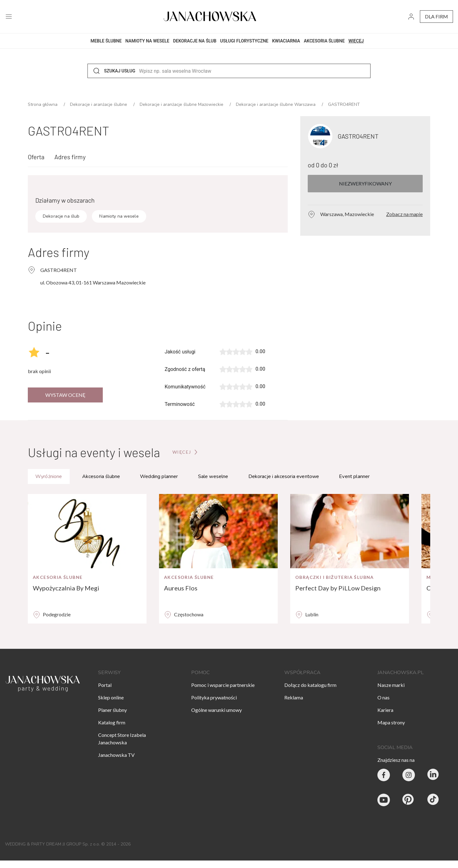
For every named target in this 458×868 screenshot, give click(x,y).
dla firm (436, 16)
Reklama (294, 697)
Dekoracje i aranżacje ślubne (99, 104)
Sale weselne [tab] (213, 476)
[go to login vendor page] (411, 17)
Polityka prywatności (214, 697)
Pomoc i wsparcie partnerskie (223, 685)
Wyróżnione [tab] (49, 476)
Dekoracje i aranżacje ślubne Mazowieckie (182, 104)
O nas (383, 697)
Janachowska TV (116, 755)
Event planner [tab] (354, 476)
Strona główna (43, 104)
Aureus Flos (181, 588)
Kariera (385, 710)
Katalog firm (112, 722)
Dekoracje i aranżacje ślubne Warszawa (276, 104)
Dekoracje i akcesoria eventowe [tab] (284, 476)
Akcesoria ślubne (58, 577)
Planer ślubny (112, 710)
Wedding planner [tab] (159, 476)
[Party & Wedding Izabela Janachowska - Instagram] (409, 775)
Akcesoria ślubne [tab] (101, 476)
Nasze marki (391, 685)
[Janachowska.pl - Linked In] (434, 775)
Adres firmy (70, 157)
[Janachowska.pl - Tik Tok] (434, 800)
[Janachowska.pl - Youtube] (384, 800)
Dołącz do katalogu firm (310, 685)
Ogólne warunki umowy (217, 710)
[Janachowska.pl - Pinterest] (409, 800)
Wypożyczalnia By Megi (66, 588)
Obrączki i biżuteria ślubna (335, 577)
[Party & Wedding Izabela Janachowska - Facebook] (384, 775)
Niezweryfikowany (365, 183)
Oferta (36, 157)
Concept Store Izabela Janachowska (122, 739)
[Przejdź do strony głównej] (185, 452)
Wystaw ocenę (65, 395)
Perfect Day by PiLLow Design (338, 588)
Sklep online (111, 697)
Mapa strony (391, 722)
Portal (105, 685)
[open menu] (9, 17)
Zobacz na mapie (404, 214)
